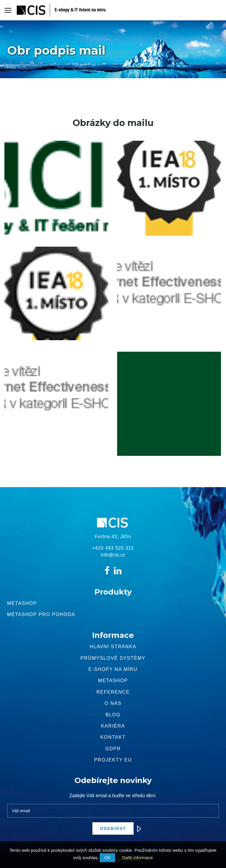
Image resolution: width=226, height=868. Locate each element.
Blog (113, 715)
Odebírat (117, 828)
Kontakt (113, 737)
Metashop (22, 603)
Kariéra (113, 726)
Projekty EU (113, 760)
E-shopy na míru (113, 669)
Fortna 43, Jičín (113, 537)
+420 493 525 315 (113, 548)
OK (107, 858)
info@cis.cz (113, 555)
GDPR (113, 749)
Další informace (137, 858)
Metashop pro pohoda (41, 614)
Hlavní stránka (113, 647)
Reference (113, 692)
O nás (113, 703)
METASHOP (113, 681)
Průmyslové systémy (113, 658)
